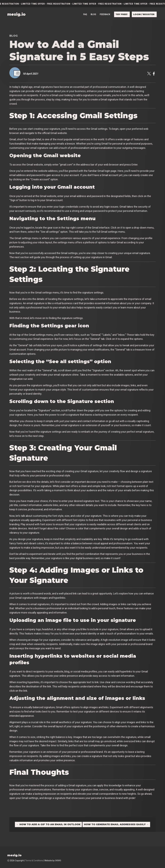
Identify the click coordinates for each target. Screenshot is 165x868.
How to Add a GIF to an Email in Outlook (48, 824)
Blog (93, 14)
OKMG (58, 861)
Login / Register (144, 14)
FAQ (85, 14)
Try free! (122, 14)
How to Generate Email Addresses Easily (116, 824)
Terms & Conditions (34, 861)
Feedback (105, 14)
